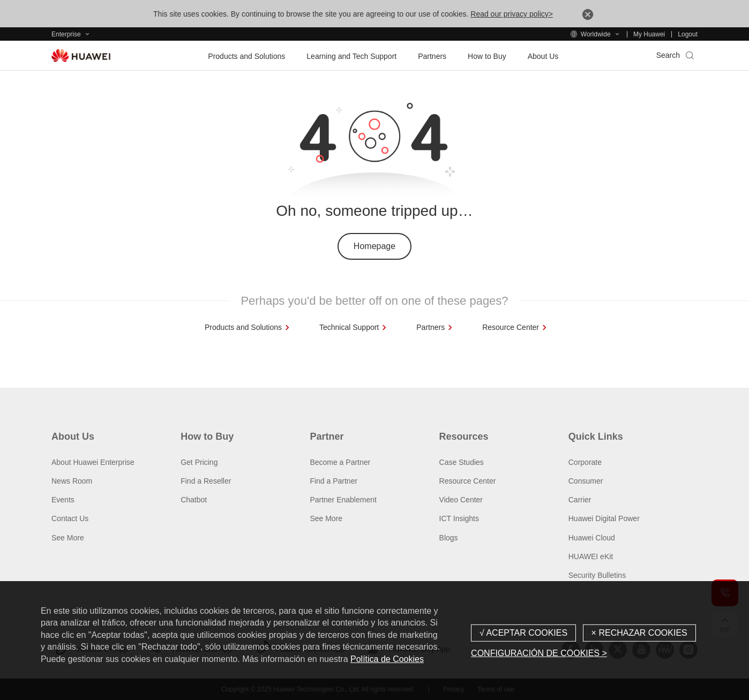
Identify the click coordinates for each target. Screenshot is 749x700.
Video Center (461, 500)
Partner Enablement (343, 500)
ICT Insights (459, 518)
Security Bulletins (597, 575)
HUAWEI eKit (591, 556)
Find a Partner (334, 481)
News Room (72, 481)
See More (68, 538)
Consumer (586, 481)
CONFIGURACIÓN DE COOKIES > (539, 653)
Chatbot (194, 500)
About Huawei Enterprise (93, 462)
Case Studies (462, 462)
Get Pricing (199, 462)
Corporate (585, 462)
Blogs (449, 538)
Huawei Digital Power (604, 518)
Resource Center (468, 481)
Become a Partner (340, 462)
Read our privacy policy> (512, 14)
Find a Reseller (206, 481)
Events (63, 500)
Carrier (580, 500)
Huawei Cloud (592, 538)
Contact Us (70, 518)
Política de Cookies (387, 659)
